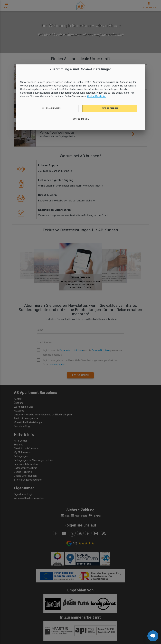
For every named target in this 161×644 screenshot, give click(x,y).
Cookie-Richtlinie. (96, 96)
